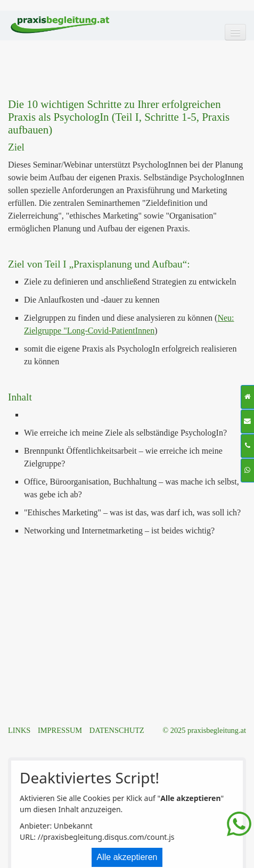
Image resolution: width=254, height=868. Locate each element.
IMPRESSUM (60, 730)
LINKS (19, 730)
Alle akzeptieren (127, 857)
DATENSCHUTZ (117, 730)
